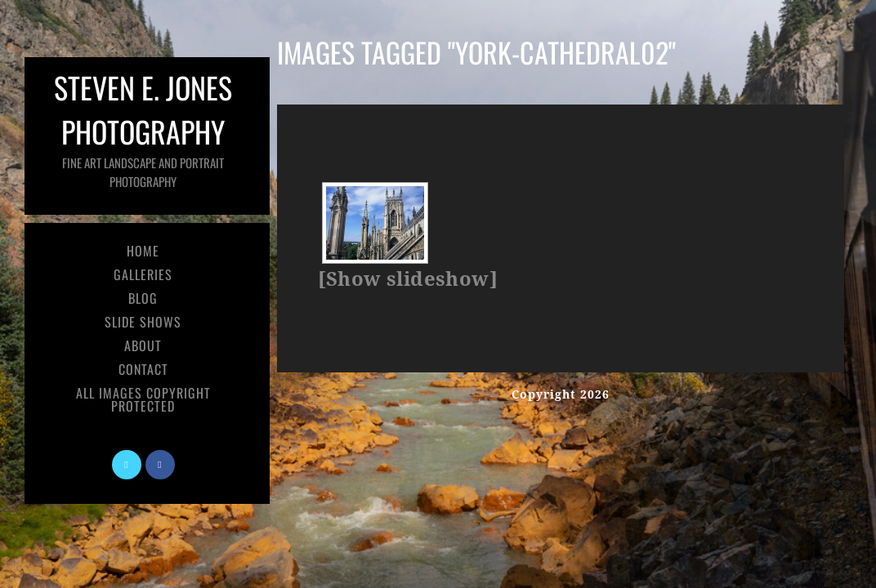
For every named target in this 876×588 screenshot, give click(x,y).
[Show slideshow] (408, 279)
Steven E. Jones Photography (143, 128)
